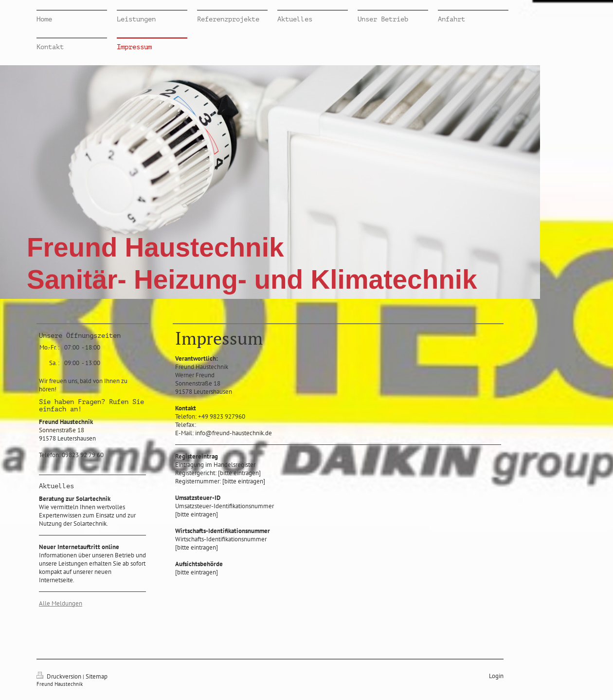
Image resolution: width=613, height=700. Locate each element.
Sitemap (97, 676)
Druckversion (60, 676)
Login (496, 676)
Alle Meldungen (61, 603)
